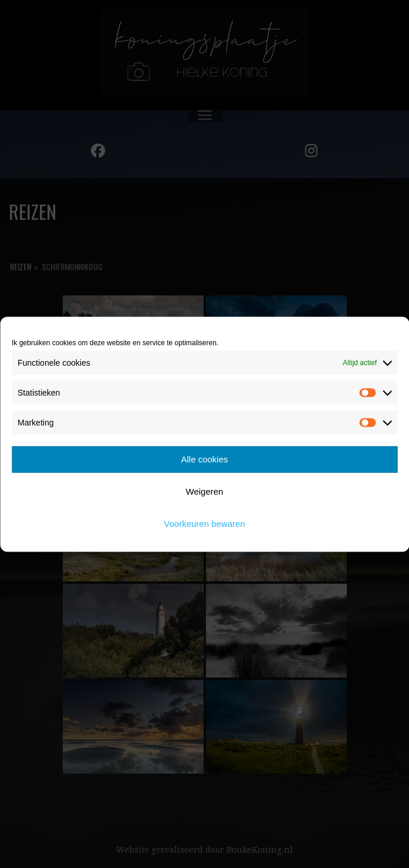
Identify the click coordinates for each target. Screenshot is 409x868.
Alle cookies (204, 459)
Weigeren (205, 491)
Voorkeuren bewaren (204, 524)
